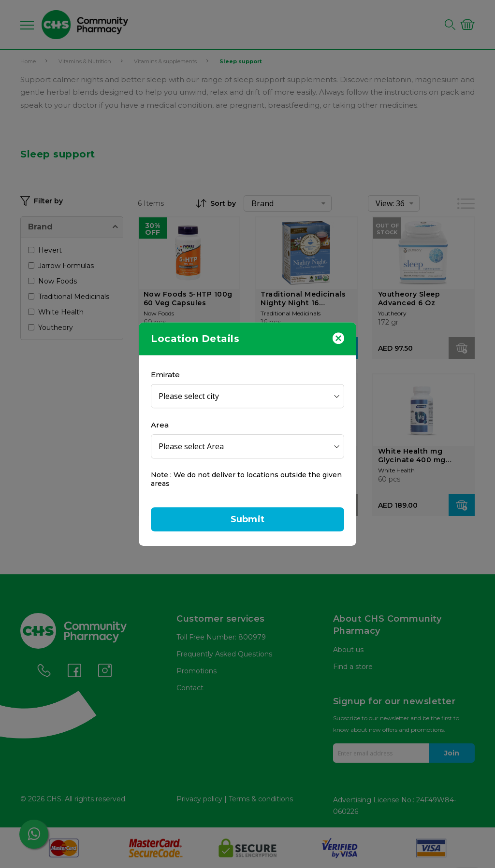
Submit (247, 519)
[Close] (338, 338)
